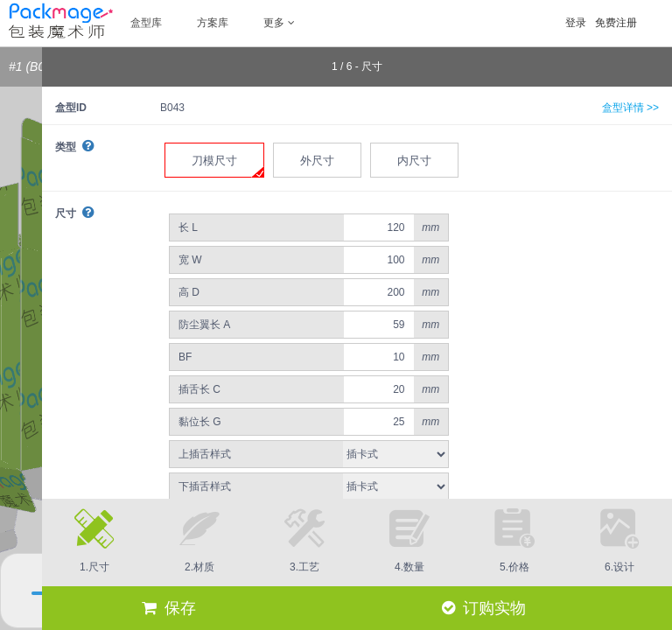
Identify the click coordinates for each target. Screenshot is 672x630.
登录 (576, 23)
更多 (279, 23)
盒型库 (146, 23)
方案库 (213, 23)
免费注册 (616, 23)
